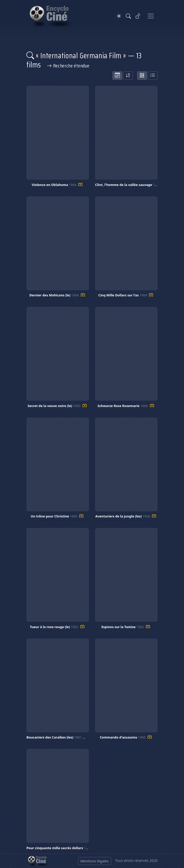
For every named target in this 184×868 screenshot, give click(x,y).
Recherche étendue (68, 66)
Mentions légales (95, 861)
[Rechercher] (128, 16)
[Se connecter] (138, 16)
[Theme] (119, 16)
